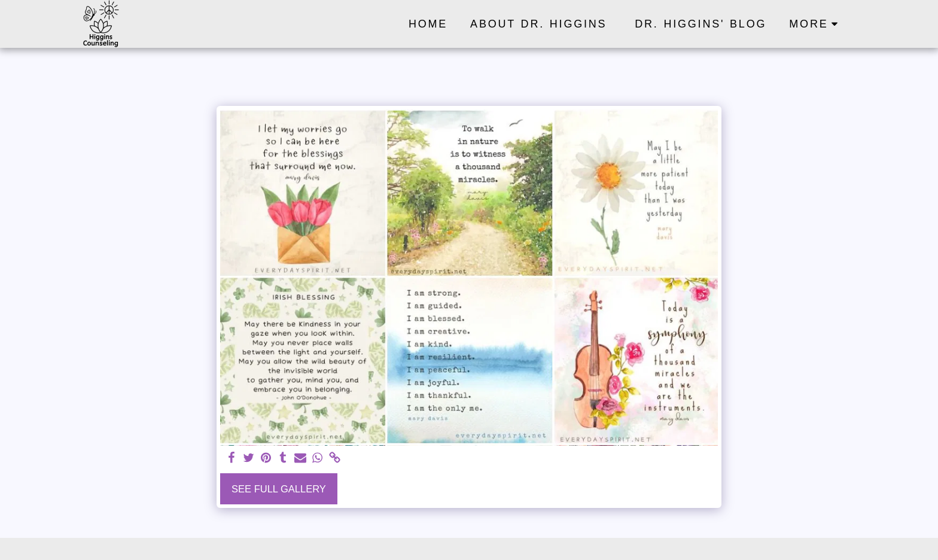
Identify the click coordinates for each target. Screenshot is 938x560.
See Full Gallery (279, 489)
